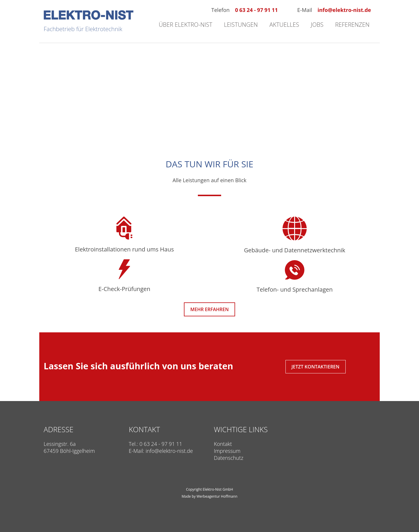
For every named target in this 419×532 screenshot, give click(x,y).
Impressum (227, 451)
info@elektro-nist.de (344, 10)
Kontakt (223, 444)
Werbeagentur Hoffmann (217, 496)
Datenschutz (229, 458)
